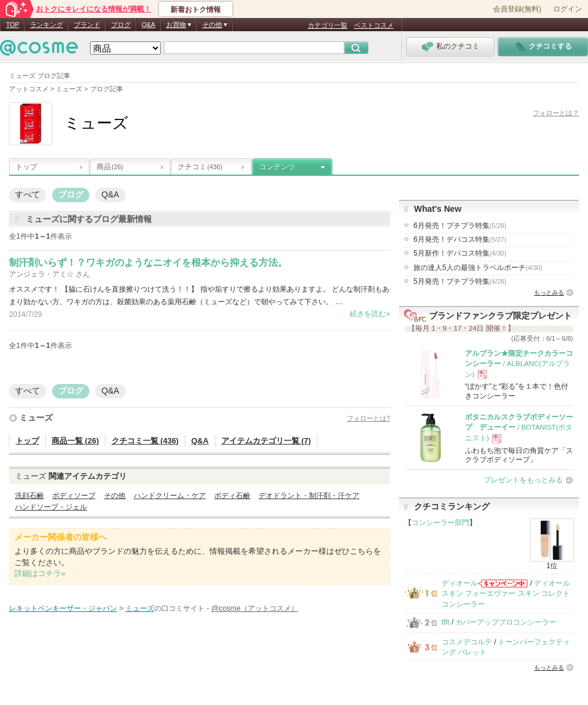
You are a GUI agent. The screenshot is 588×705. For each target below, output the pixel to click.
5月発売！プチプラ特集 (460, 281)
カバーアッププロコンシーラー (506, 622)
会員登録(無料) (517, 9)
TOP (13, 25)
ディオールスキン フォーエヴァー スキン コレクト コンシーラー (506, 594)
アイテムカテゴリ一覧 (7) (266, 441)
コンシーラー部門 (440, 523)
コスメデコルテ (467, 642)
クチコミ (200, 167)
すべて (28, 194)
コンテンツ (277, 167)
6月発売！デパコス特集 (460, 239)
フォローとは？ (556, 113)
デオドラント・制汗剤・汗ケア (309, 496)
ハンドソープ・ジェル (51, 507)
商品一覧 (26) (75, 441)
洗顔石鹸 (29, 496)
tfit (445, 622)
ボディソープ (74, 496)
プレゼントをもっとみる (523, 480)
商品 (110, 167)
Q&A (148, 25)
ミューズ (36, 418)
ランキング (46, 25)
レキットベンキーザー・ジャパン (63, 608)
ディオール (460, 583)
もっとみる (549, 292)
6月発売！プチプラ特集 (460, 226)
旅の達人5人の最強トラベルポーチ (478, 268)
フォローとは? (368, 418)
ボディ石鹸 (232, 496)
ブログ (121, 25)
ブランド (87, 25)
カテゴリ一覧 (328, 25)
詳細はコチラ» (40, 573)
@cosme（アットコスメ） (255, 608)
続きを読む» (370, 314)
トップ (26, 167)
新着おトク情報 (196, 10)
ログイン (568, 9)
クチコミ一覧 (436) (145, 441)
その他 (115, 496)
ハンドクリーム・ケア (170, 496)
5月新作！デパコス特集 (460, 253)
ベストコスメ (374, 25)
